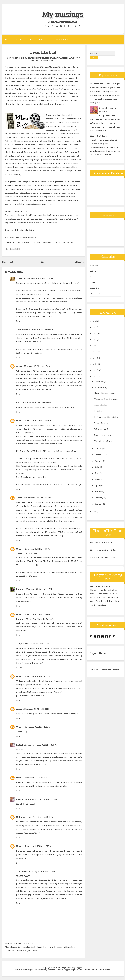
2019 (94, 327)
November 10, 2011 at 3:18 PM (36, 643)
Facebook (24, 242)
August (98, 461)
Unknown (21, 817)
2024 (95, 321)
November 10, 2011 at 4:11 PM (37, 727)
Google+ (48, 242)
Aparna (20, 366)
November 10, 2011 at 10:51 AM (38, 420)
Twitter (36, 242)
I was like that (43, 52)
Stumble (60, 242)
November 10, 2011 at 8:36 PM (45, 745)
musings (94, 265)
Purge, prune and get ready (102, 557)
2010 (94, 511)
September (100, 455)
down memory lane (36, 58)
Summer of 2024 (100, 586)
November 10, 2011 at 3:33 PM (37, 676)
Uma (19, 420)
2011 (94, 376)
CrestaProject (28, 970)
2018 (95, 333)
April (97, 485)
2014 (95, 358)
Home (7, 40)
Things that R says (99, 136)
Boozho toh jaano (102, 435)
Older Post (80, 262)
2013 (94, 364)
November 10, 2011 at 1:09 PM (39, 589)
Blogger (115, 670)
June (97, 473)
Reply (19, 321)
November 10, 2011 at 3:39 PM (37, 709)
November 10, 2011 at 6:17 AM (37, 366)
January (99, 504)
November (100, 388)
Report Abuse (98, 653)
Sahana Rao (22, 278)
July (97, 467)
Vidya (19, 643)
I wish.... (98, 411)
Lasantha (51, 970)
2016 (94, 346)
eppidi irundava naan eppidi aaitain (60, 58)
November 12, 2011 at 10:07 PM (38, 846)
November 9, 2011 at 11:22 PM (41, 278)
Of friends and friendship (106, 417)
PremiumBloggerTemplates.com (69, 970)
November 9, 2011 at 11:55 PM (42, 330)
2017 (95, 339)
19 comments (49, 60)
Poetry (30, 40)
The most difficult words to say (104, 550)
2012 (94, 370)
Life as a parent (62, 40)
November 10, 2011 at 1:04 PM (37, 549)
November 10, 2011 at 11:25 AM (38, 498)
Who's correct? (101, 429)
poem (92, 282)
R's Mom (20, 403)
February (99, 498)
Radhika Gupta (24, 745)
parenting (94, 288)
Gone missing (101, 405)
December (99, 382)
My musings (62, 14)
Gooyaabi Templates (101, 970)
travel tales (95, 294)
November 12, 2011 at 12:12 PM (40, 817)
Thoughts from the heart (106, 399)
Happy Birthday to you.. (105, 393)
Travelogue (44, 40)
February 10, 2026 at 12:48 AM (42, 871)
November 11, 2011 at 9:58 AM (45, 799)
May (97, 479)
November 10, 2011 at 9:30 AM (38, 403)
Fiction (18, 40)
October (98, 448)
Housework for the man (101, 542)
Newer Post (8, 262)
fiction (93, 271)
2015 (94, 352)
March (98, 491)
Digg (71, 242)
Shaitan (73, 219)
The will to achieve (103, 441)
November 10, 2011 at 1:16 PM (37, 614)
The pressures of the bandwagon (105, 84)
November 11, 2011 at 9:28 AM (37, 778)
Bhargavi (21, 589)
